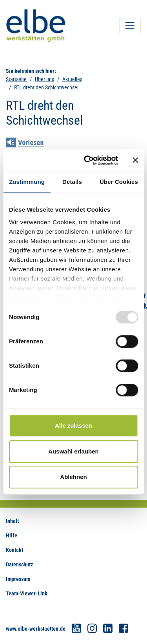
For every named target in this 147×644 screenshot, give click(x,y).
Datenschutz (19, 564)
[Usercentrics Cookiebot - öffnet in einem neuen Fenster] (88, 160)
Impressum (18, 579)
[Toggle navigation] (130, 26)
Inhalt (12, 521)
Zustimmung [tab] (27, 182)
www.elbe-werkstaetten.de (36, 629)
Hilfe (12, 535)
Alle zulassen (73, 425)
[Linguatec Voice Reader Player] (30, 143)
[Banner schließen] (135, 160)
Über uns (44, 79)
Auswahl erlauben (73, 451)
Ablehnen (73, 477)
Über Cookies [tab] (119, 182)
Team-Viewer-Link (27, 593)
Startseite (16, 79)
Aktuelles (72, 79)
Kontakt (15, 550)
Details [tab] (72, 182)
